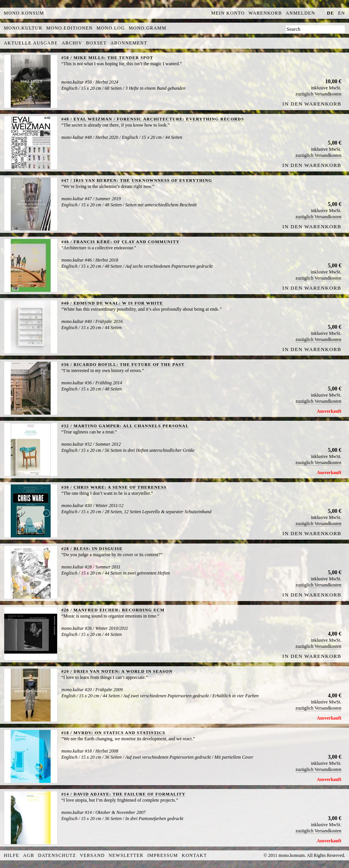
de (330, 13)
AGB (29, 855)
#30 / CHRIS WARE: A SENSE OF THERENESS (114, 487)
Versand (92, 855)
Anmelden (300, 13)
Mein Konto (228, 13)
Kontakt (194, 855)
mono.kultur (23, 28)
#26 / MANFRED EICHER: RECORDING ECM (113, 610)
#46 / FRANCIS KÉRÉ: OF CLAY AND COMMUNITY (120, 242)
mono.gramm (148, 28)
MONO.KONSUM (24, 13)
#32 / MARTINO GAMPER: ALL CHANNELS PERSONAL (125, 426)
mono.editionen (69, 28)
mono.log (111, 28)
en (342, 13)
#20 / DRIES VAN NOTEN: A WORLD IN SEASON (117, 671)
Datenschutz (57, 855)
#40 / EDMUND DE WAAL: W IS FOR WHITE (112, 303)
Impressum (163, 855)
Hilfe (12, 855)
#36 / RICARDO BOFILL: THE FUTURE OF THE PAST (124, 364)
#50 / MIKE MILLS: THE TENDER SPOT (107, 58)
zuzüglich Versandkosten (319, 94)
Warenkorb (265, 13)
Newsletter (126, 855)
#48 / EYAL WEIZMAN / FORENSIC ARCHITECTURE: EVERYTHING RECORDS (153, 119)
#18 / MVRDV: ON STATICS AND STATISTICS (113, 733)
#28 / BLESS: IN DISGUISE (92, 548)
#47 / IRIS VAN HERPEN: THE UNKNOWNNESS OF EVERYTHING (137, 180)
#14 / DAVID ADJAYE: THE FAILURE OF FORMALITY (123, 794)
